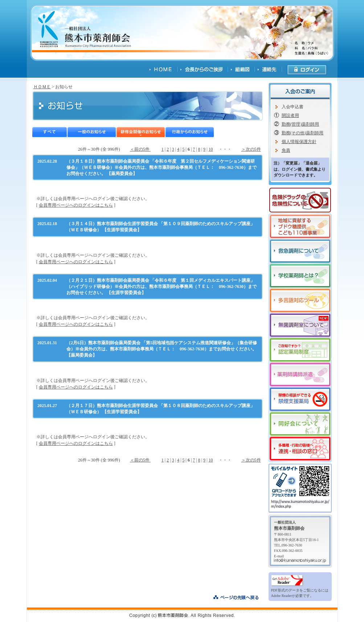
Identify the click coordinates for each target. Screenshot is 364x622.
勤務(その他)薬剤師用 (303, 133)
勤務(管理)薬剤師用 (300, 124)
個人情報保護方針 (299, 142)
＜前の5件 (140, 149)
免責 (286, 150)
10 (211, 149)
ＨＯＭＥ (42, 87)
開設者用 (290, 115)
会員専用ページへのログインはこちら (76, 205)
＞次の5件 (251, 149)
